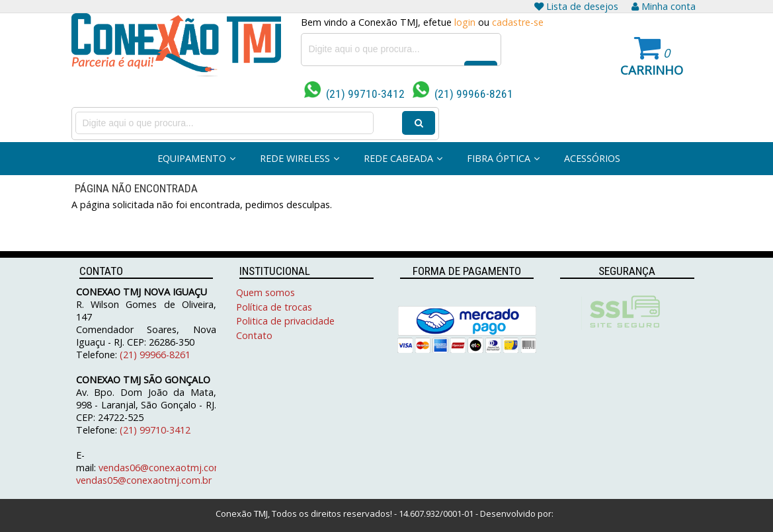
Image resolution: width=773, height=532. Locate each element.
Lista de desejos (576, 6)
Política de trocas (274, 307)
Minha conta (664, 6)
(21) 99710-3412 (354, 94)
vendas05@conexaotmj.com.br (144, 480)
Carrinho (652, 70)
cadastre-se (518, 22)
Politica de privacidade (285, 321)
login (465, 22)
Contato (254, 335)
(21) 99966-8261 (463, 94)
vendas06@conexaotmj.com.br (166, 468)
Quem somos (265, 292)
